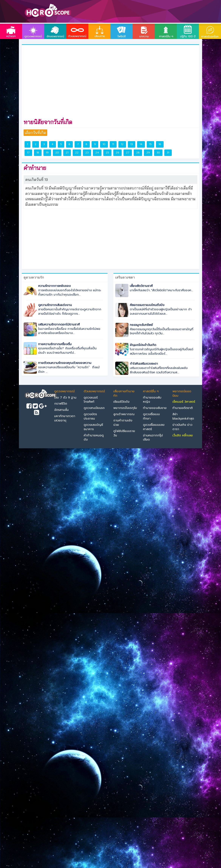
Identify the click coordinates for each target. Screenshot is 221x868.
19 (47, 153)
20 (57, 153)
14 (141, 144)
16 (160, 144)
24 (97, 153)
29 (148, 153)
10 (104, 144)
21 (67, 153)
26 (117, 153)
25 (107, 153)
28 (138, 153)
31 (168, 153)
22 (77, 153)
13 (132, 144)
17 (28, 153)
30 (158, 153)
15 (150, 144)
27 (128, 153)
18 (38, 153)
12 (122, 144)
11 (113, 144)
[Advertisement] (63, 81)
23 (87, 153)
